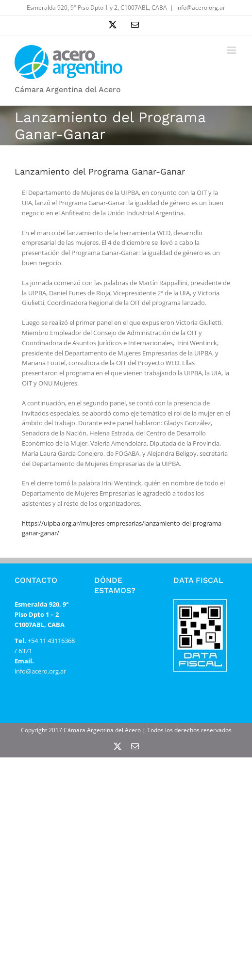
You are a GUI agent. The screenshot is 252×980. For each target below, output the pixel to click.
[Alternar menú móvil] (232, 50)
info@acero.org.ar (201, 8)
